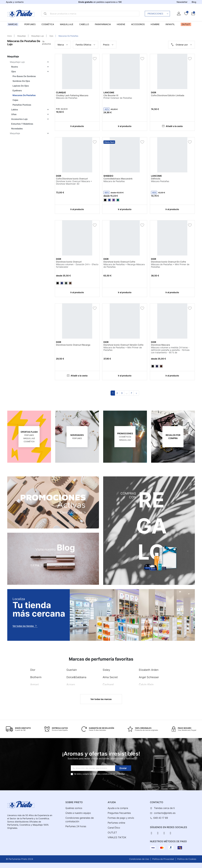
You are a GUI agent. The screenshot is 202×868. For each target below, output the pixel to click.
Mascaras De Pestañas (24, 95)
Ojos (51, 36)
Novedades (17, 129)
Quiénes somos (74, 808)
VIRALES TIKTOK (117, 837)
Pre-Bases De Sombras (24, 76)
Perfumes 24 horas (76, 826)
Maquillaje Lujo (38, 36)
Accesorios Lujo (19, 119)
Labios (15, 110)
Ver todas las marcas (101, 699)
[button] (193, 14)
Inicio (10, 36)
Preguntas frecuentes (119, 813)
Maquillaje (22, 36)
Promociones (158, 14)
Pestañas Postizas (22, 105)
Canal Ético (114, 828)
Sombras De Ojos (21, 81)
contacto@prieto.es (165, 813)
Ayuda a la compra (118, 808)
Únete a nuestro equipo (78, 813)
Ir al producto (77, 126)
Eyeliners (17, 90)
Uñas (14, 114)
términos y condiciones (103, 774)
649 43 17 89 (161, 818)
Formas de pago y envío (121, 818)
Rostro (15, 67)
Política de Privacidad (163, 859)
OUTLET (112, 833)
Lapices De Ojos (21, 86)
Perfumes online (116, 823)
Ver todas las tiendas (25, 626)
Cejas (15, 100)
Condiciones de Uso (139, 859)
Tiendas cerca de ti (164, 808)
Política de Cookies (187, 859)
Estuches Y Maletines (22, 124)
